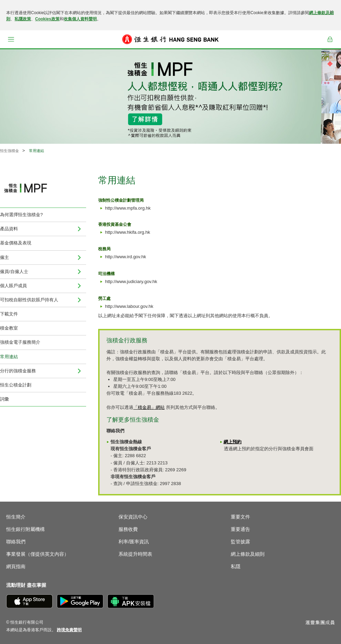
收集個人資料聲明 (80, 19)
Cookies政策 (47, 19)
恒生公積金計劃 (16, 385)
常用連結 (9, 357)
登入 (330, 39)
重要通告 (240, 529)
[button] (11, 39)
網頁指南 (16, 566)
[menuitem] (79, 229)
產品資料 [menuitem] (9, 229)
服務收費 (128, 529)
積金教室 (9, 328)
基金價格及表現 (16, 243)
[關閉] (331, 12)
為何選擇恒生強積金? (21, 215)
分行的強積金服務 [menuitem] (18, 371)
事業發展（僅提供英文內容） (38, 554)
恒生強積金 (9, 151)
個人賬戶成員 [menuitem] (13, 286)
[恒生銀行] (170, 39)
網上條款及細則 (248, 554)
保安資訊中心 (133, 517)
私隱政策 (23, 19)
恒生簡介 (16, 517)
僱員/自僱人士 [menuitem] (14, 271)
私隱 (236, 566)
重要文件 (240, 517)
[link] (69, 630)
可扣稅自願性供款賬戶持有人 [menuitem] (29, 300)
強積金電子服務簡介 (20, 342)
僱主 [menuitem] (4, 257)
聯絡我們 (16, 542)
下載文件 (9, 314)
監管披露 (240, 542)
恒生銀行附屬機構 (25, 529)
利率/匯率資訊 (134, 542)
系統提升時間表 (135, 554)
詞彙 (4, 399)
